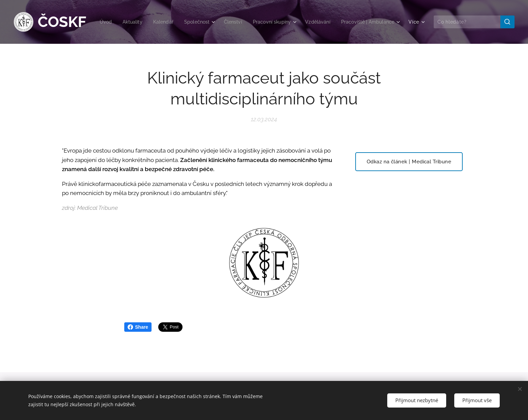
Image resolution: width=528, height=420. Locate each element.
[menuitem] (164, 22)
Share (138, 327)
